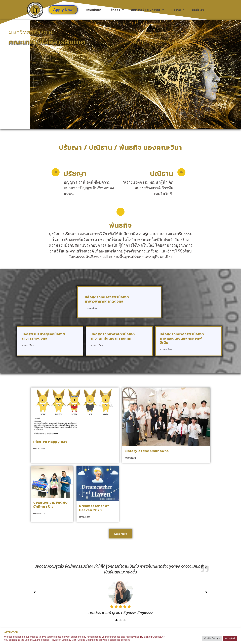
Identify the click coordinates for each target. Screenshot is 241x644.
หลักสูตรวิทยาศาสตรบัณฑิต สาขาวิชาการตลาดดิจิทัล (107, 299)
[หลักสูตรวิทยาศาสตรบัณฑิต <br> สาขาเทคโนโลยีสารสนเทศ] (144, 343)
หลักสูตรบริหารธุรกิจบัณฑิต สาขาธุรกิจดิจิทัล (43, 336)
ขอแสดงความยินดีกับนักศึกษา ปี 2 (50, 504)
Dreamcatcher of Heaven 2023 (94, 508)
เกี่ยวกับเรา (94, 10)
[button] (116, 620)
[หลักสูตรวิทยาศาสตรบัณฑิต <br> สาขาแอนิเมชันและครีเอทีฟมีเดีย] (213, 347)
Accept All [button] (230, 638)
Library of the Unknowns (147, 451)
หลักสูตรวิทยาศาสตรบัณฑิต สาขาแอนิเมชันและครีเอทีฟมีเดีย (182, 338)
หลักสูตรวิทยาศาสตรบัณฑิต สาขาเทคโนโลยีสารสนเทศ (113, 336)
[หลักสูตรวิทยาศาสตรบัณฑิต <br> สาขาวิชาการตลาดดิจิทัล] (149, 306)
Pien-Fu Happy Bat (50, 442)
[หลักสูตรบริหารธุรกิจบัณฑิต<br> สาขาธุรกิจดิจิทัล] (74, 343)
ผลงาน (178, 10)
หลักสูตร (116, 10)
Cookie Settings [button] (212, 638)
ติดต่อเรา (198, 10)
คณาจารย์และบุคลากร (148, 10)
